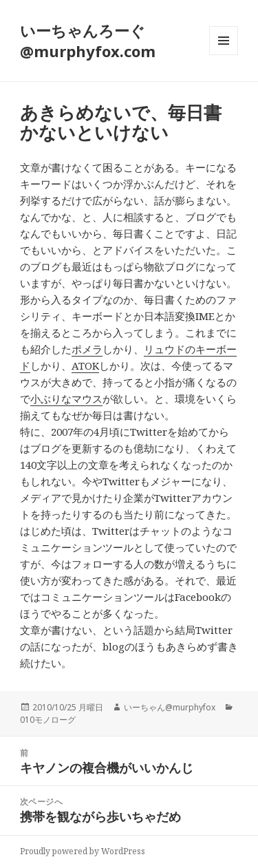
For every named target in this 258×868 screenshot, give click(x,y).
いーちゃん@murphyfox (170, 707)
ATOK (85, 366)
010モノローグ (48, 720)
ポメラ (87, 349)
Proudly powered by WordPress (83, 851)
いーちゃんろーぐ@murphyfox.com (88, 41)
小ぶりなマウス (66, 399)
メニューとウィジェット (224, 55)
